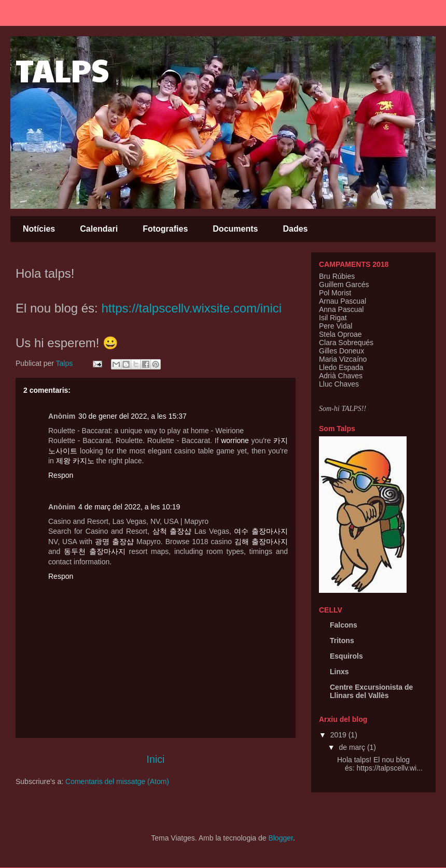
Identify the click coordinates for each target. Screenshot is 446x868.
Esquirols (346, 656)
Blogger (280, 838)
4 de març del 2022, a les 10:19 (129, 507)
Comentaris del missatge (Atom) (117, 781)
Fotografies (165, 229)
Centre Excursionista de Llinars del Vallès (371, 691)
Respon (61, 475)
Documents (235, 229)
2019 (339, 735)
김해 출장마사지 (261, 542)
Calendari (99, 229)
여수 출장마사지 (261, 531)
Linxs (339, 672)
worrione (235, 440)
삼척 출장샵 (172, 531)
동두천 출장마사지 (95, 551)
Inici (156, 759)
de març (353, 747)
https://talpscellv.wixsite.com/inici (191, 308)
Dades (295, 229)
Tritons (342, 641)
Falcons (344, 625)
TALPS (62, 69)
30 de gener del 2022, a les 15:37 (133, 416)
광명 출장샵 (114, 542)
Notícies (39, 229)
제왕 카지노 (75, 461)
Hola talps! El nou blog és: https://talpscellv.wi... (380, 764)
